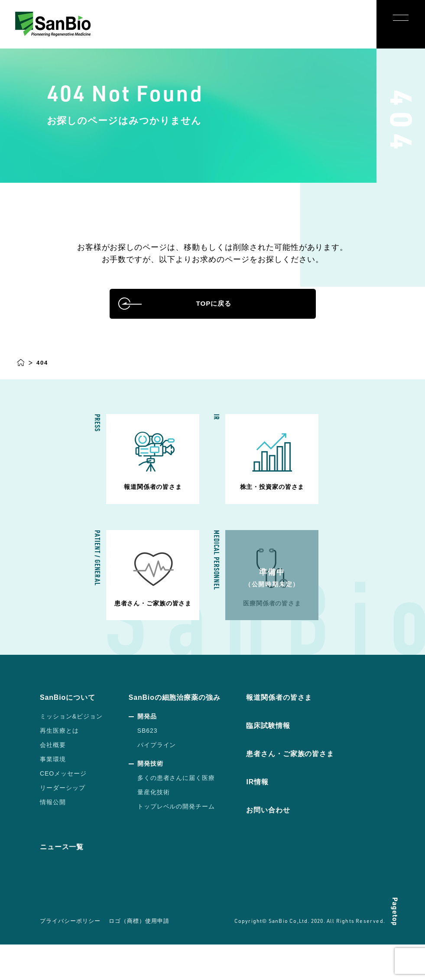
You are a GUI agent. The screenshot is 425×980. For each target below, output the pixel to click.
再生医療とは (59, 767)
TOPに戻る (213, 317)
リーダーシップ (63, 824)
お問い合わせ (282, 846)
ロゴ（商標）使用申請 (134, 957)
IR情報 (270, 818)
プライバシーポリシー (68, 957)
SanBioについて (71, 733)
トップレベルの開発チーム (176, 842)
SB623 (148, 767)
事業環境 (53, 795)
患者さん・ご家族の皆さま (307, 789)
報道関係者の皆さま (295, 733)
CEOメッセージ (63, 809)
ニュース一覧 (65, 883)
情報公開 (53, 838)
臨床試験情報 (282, 761)
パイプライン (157, 781)
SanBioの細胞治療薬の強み (180, 733)
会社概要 (53, 781)
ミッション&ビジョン (71, 752)
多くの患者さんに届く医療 (176, 814)
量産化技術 (154, 828)
